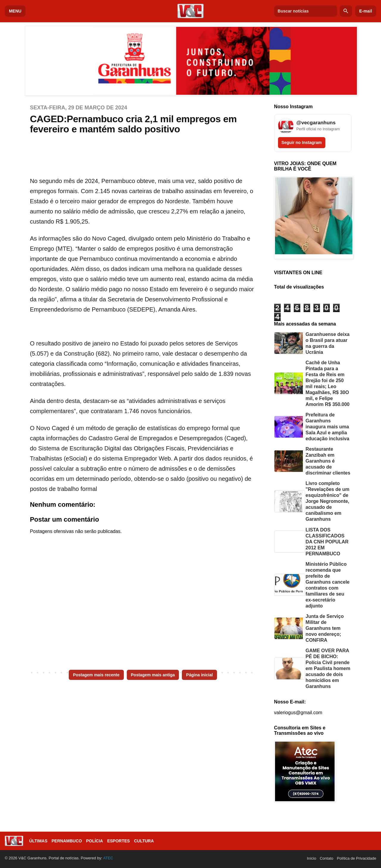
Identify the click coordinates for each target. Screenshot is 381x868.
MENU (15, 11)
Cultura (144, 841)
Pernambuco (67, 841)
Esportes (118, 841)
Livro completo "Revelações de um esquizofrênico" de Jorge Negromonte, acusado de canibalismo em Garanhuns (328, 501)
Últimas (38, 841)
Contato (327, 858)
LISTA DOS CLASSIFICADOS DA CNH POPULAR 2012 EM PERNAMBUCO (327, 542)
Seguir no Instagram (302, 142)
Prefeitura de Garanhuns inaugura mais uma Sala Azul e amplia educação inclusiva (328, 427)
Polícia (95, 841)
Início (311, 858)
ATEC (108, 858)
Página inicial (199, 675)
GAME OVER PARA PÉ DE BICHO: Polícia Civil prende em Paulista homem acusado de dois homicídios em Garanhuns (328, 668)
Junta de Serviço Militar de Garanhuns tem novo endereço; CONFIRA (325, 628)
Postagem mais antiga (153, 675)
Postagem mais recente (96, 675)
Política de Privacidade (357, 858)
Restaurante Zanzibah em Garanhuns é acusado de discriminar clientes (328, 461)
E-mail (366, 11)
